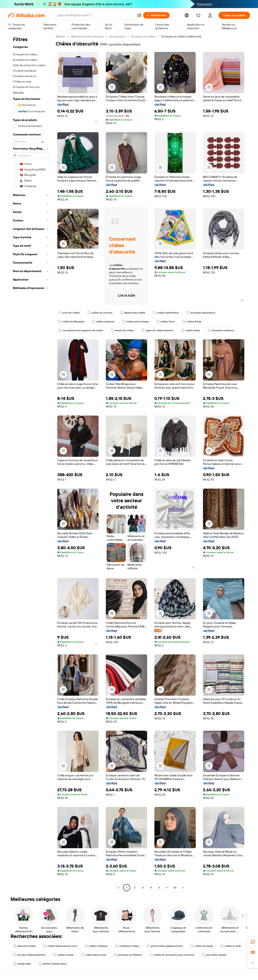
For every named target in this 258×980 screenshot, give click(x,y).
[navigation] (31, 463)
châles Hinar (166, 322)
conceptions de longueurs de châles (81, 330)
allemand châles (24, 946)
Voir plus (18, 92)
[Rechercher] (156, 15)
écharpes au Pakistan (128, 955)
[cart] (199, 16)
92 (175, 888)
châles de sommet (100, 313)
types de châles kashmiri (158, 330)
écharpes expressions (201, 313)
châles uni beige (202, 946)
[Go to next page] (183, 888)
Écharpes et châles (143, 36)
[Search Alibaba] (96, 15)
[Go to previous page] (119, 888)
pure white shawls (214, 955)
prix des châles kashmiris (29, 955)
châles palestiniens (166, 313)
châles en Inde (231, 946)
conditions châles (127, 946)
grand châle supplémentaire (165, 946)
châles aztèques (103, 322)
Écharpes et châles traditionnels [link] (181, 36)
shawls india (22, 964)
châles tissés (191, 330)
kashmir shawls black (53, 964)
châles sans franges (135, 322)
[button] (139, 15)
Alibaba (60, 36)
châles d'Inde (192, 322)
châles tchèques (96, 946)
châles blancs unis (94, 955)
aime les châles (69, 313)
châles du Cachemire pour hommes (172, 955)
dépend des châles (133, 313)
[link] (253, 942)
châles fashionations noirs (60, 946)
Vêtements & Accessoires (87, 36)
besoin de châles (122, 330)
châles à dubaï (63, 955)
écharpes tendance (221, 330)
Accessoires (117, 36)
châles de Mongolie (71, 322)
